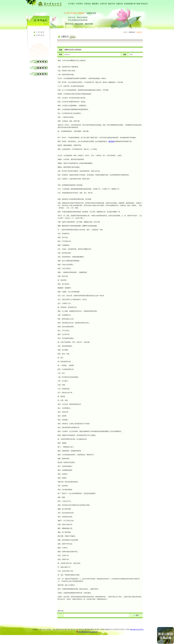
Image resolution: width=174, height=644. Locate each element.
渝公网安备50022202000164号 (87, 632)
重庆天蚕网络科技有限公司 (118, 629)
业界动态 (40, 35)
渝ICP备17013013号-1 (137, 629)
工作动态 (40, 32)
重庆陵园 (111, 141)
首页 (126, 32)
